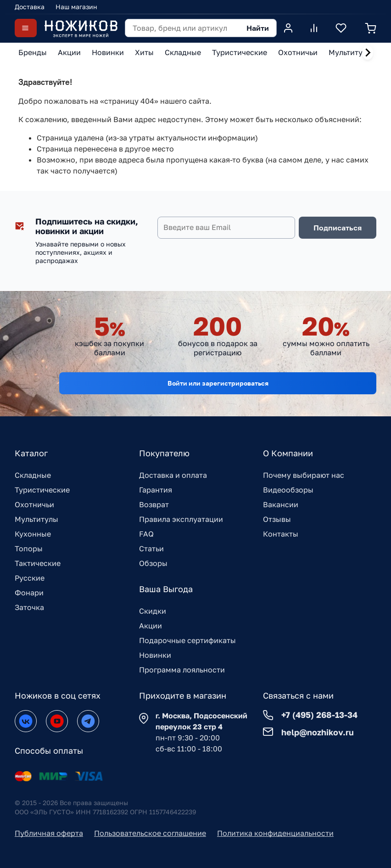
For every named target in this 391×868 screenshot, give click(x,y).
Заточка (29, 607)
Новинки (155, 655)
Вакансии (281, 504)
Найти (258, 28)
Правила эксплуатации (181, 519)
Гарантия (156, 490)
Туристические (42, 490)
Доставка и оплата (173, 475)
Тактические (38, 563)
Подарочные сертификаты (187, 640)
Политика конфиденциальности (275, 833)
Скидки (153, 611)
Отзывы (277, 519)
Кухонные (33, 534)
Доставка (30, 7)
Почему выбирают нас (304, 475)
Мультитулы (36, 519)
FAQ (146, 534)
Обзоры (153, 563)
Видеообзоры (288, 490)
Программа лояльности (182, 670)
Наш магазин (76, 7)
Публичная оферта (49, 833)
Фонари (29, 593)
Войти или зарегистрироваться (218, 383)
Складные (33, 475)
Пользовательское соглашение (150, 833)
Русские (30, 578)
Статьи (151, 549)
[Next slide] (368, 53)
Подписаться (338, 228)
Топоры (29, 549)
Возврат (154, 504)
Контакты (281, 534)
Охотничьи (34, 504)
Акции (151, 626)
